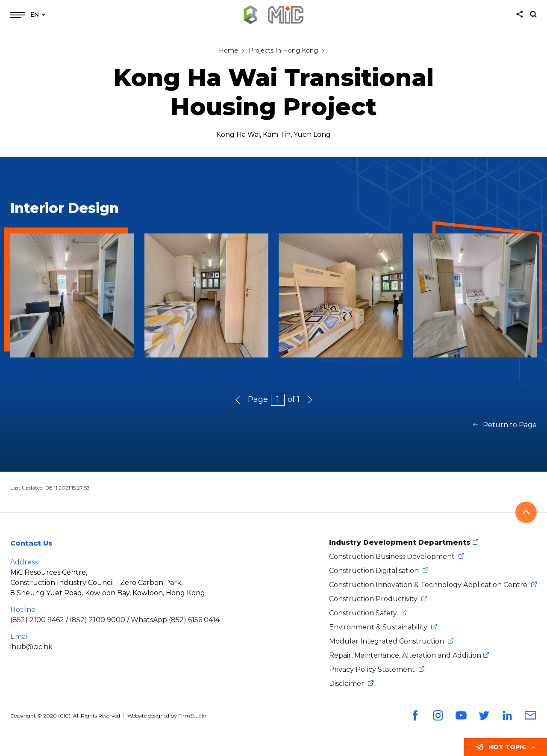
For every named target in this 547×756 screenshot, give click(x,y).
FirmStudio (192, 716)
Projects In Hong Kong (283, 50)
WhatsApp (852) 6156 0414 (175, 620)
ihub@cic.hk (31, 647)
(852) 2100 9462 (37, 620)
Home (228, 50)
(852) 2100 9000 (97, 620)
